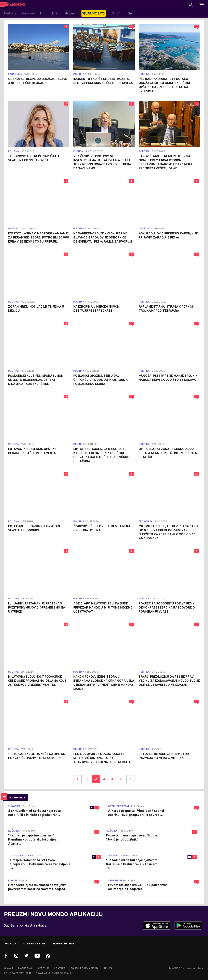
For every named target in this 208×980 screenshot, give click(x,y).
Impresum (43, 968)
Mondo (10, 944)
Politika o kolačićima (84, 968)
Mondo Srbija (34, 944)
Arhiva (108, 968)
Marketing (25, 968)
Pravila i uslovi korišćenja (54, 973)
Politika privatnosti (17, 973)
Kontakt (60, 968)
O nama (9, 968)
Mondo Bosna (63, 944)
